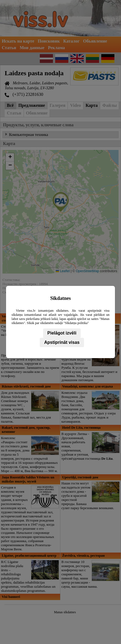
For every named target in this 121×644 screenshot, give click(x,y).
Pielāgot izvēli (62, 333)
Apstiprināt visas (62, 342)
